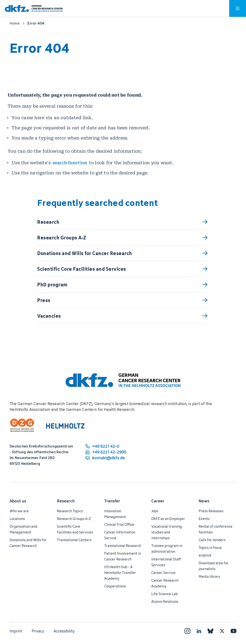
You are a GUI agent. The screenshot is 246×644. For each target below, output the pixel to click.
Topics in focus (210, 548)
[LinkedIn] (199, 631)
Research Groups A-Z (74, 519)
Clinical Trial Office (119, 524)
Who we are (19, 511)
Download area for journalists (214, 566)
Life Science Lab (165, 594)
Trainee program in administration (167, 549)
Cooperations (115, 586)
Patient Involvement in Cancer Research (123, 556)
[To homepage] (34, 9)
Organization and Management (23, 529)
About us (18, 501)
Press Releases (211, 511)
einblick (205, 555)
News (204, 501)
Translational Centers (74, 540)
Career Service (163, 573)
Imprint (16, 631)
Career (158, 501)
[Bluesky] (210, 631)
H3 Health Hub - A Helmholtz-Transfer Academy (120, 573)
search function (70, 163)
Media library (209, 576)
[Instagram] (187, 631)
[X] (222, 631)
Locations (17, 519)
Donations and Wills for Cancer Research (28, 543)
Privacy (38, 631)
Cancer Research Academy (165, 583)
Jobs (155, 511)
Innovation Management (115, 514)
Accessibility (64, 631)
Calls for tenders (212, 540)
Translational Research (123, 546)
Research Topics (70, 511)
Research (66, 501)
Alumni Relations (165, 601)
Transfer (112, 501)
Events (204, 519)
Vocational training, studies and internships (167, 532)
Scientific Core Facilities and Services (75, 529)
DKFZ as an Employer (168, 519)
